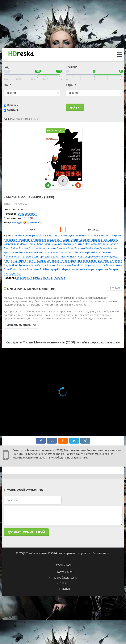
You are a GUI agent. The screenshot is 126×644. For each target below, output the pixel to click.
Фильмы (13, 105)
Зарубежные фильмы (29, 278)
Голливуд (59, 278)
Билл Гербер (52, 261)
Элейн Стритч (71, 240)
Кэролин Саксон (56, 248)
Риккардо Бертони (88, 261)
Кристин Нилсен (14, 252)
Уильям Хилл (11, 244)
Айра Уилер (82, 252)
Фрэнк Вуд (70, 244)
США (26, 218)
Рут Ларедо (64, 269)
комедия (17, 222)
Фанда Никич (114, 265)
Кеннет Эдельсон (27, 257)
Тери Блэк (44, 257)
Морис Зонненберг (31, 244)
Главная (65, 589)
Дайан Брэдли (19, 248)
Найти (75, 107)
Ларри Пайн (11, 240)
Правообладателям (64, 577)
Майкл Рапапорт (25, 235)
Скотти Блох (102, 257)
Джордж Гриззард (91, 240)
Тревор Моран (28, 265)
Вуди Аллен (61, 235)
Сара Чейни (64, 265)
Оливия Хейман (47, 265)
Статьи (64, 583)
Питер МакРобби (87, 244)
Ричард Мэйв (68, 261)
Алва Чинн (30, 252)
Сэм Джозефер (81, 265)
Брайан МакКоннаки (64, 257)
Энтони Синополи (111, 261)
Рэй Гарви (95, 252)
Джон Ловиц (76, 235)
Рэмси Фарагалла (48, 252)
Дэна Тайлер (18, 261)
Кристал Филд (37, 248)
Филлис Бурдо (85, 257)
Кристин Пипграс (108, 269)
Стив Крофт (11, 269)
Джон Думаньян (53, 244)
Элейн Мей (92, 248)
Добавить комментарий (26, 532)
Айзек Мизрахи (75, 248)
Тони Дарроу (110, 240)
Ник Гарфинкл (12, 274)
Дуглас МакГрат (27, 214)
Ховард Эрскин (53, 240)
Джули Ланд (11, 265)
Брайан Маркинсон (96, 235)
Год (6, 67)
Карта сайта (65, 572)
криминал (33, 222)
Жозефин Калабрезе (85, 269)
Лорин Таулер (35, 261)
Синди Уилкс (67, 252)
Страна (71, 85)
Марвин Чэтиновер (31, 240)
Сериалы (13, 110)
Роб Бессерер (48, 269)
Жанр (8, 85)
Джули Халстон (108, 248)
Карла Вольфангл (29, 269)
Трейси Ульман (45, 235)
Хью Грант (115, 235)
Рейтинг (71, 67)
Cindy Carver (98, 265)
